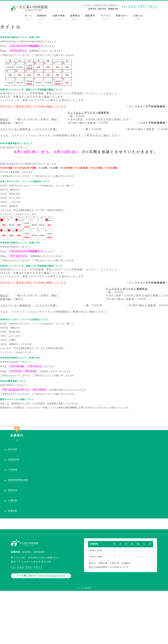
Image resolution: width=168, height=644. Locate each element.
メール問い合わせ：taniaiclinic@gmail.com (41, 576)
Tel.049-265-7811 (139, 7)
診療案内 (17, 434)
